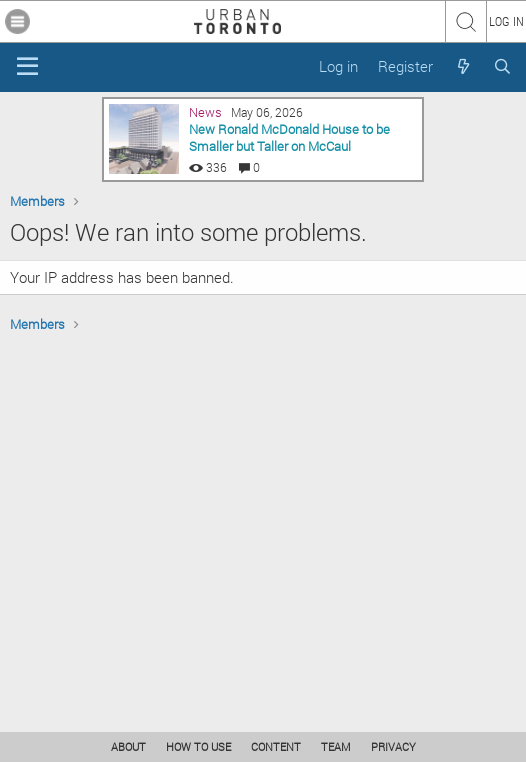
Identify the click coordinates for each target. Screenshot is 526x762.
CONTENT (276, 746)
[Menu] (27, 67)
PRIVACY (393, 746)
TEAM (336, 746)
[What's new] (462, 66)
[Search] (502, 66)
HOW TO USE (198, 746)
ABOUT (128, 746)
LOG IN (506, 21)
